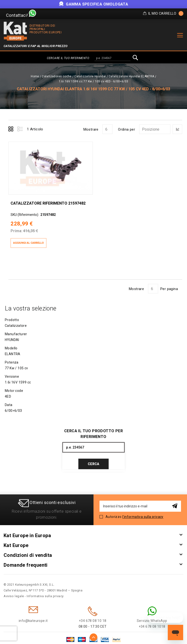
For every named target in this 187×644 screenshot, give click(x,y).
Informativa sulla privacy (45, 593)
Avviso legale (14, 593)
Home (35, 76)
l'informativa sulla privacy (143, 514)
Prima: (16, 228)
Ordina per (127, 129)
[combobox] (112, 58)
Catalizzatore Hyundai (90, 76)
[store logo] (15, 31)
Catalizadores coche (57, 76)
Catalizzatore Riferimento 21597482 (48, 200)
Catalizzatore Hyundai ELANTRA (131, 76)
